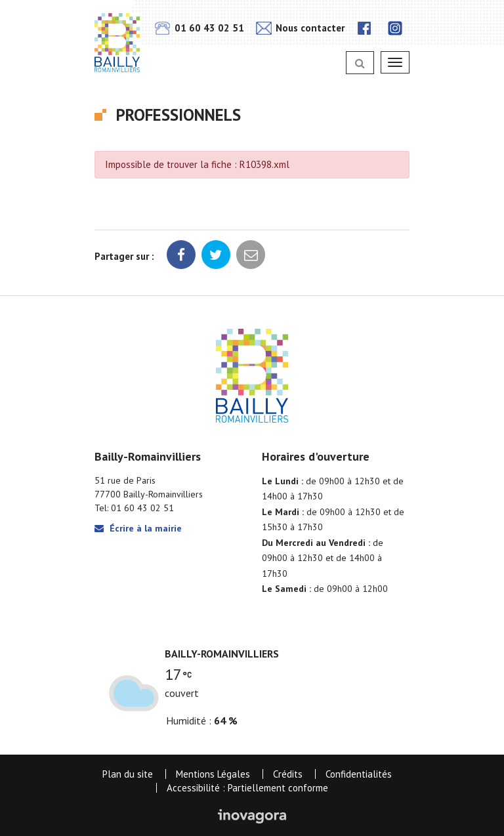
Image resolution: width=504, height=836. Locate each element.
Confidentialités (359, 774)
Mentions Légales (213, 774)
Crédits (288, 774)
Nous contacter (300, 28)
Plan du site (128, 774)
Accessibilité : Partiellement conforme (247, 788)
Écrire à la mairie (138, 528)
